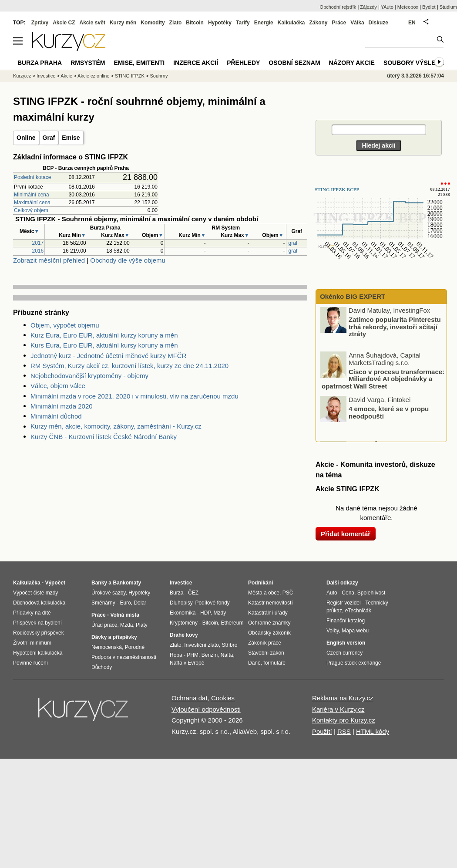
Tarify (243, 23)
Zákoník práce (265, 643)
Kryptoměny (184, 623)
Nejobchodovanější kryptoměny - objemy (89, 376)
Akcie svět (92, 23)
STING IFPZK (130, 76)
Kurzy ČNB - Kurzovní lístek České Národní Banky (104, 437)
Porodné (135, 647)
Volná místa (124, 615)
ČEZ (193, 593)
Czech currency (344, 653)
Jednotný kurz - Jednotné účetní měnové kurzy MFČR (109, 356)
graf (293, 243)
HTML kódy (373, 731)
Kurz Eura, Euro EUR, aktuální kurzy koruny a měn (104, 335)
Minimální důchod (56, 416)
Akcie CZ (64, 23)
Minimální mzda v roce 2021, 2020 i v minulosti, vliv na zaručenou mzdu (134, 396)
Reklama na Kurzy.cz (343, 698)
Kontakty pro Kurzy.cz (344, 720)
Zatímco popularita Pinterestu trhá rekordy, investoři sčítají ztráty (395, 328)
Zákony (318, 23)
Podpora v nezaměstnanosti (124, 657)
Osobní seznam (294, 63)
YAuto (387, 7)
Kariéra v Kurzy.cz (338, 709)
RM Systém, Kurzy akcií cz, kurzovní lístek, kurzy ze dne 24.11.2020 (129, 366)
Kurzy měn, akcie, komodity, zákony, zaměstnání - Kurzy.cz (116, 426)
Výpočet (55, 583)
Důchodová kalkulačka (39, 603)
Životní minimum (32, 643)
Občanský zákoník (269, 633)
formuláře (274, 663)
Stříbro (229, 645)
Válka (357, 23)
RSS (344, 731)
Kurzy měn (123, 23)
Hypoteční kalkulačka (38, 653)
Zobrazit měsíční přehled (49, 260)
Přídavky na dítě (32, 613)
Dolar (140, 603)
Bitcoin (195, 23)
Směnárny (103, 603)
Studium (448, 7)
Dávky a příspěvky (114, 637)
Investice (46, 76)
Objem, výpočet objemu (65, 325)
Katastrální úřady (268, 613)
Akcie (66, 76)
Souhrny (159, 76)
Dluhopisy (181, 603)
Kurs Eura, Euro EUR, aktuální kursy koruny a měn (104, 345)
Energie (264, 23)
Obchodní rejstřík (338, 7)
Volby (333, 631)
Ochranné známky (269, 623)
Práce (339, 23)
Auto (332, 593)
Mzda (126, 625)
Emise (71, 138)
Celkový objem (31, 210)
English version (346, 643)
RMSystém (88, 63)
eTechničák (358, 611)
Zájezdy (368, 7)
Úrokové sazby (108, 593)
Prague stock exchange (354, 663)
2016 (38, 251)
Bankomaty (127, 583)
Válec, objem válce (58, 386)
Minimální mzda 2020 (62, 406)
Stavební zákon (266, 653)
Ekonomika (183, 613)
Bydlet (429, 7)
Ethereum (232, 623)
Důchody (102, 667)
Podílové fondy (212, 603)
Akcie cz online (93, 76)
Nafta (227, 655)
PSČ (288, 593)
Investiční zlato (201, 645)
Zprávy (40, 23)
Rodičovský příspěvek (39, 633)
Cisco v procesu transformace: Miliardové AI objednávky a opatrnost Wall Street (383, 380)
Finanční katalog (346, 621)
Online (26, 138)
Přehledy (243, 63)
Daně (254, 663)
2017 (38, 243)
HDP (205, 613)
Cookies (223, 698)
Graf (49, 138)
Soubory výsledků (416, 63)
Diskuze (378, 23)
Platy (142, 625)
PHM (193, 655)
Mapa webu (355, 631)
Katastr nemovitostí (271, 603)
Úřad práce (104, 625)
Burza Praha (40, 63)
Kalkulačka (291, 23)
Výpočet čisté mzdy (35, 593)
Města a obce (264, 593)
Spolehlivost (371, 593)
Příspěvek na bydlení (37, 623)
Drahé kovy (184, 635)
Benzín (210, 655)
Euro (125, 603)
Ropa (176, 655)
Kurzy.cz (22, 76)
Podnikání (260, 583)
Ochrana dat (190, 698)
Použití (322, 731)
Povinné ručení (30, 663)
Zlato (176, 23)
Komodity (153, 23)
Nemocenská (107, 647)
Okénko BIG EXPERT (352, 296)
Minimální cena (32, 195)
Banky (99, 583)
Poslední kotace (32, 177)
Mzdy (220, 613)
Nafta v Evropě (187, 663)
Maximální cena (32, 203)
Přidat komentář (346, 534)
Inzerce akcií (196, 63)
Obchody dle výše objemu (128, 260)
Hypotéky (220, 23)
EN (412, 23)
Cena (348, 593)
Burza (176, 593)
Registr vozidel (344, 603)
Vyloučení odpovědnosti (206, 709)
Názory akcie (352, 63)
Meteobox (408, 7)
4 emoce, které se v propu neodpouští (389, 413)
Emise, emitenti (139, 63)
